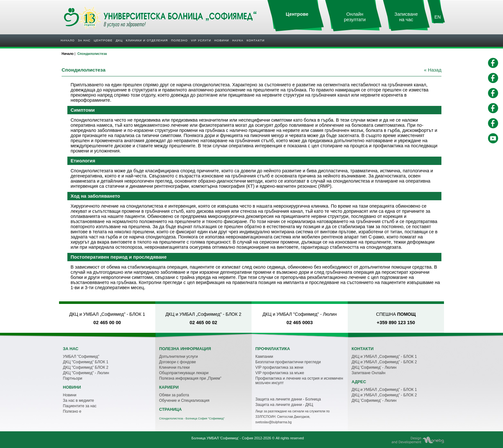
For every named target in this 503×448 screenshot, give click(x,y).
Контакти (256, 40)
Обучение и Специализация (184, 401)
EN (438, 17)
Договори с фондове (178, 362)
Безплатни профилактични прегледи (288, 362)
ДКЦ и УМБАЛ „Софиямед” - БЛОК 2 (384, 362)
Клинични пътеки (174, 367)
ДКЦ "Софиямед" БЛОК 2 (86, 367)
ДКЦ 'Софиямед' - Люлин (374, 367)
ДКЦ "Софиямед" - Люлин (86, 373)
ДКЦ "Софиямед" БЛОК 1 (86, 362)
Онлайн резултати (355, 17)
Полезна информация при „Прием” (190, 378)
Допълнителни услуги (179, 357)
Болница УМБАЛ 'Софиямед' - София (222, 438)
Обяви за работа (174, 395)
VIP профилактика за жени (279, 367)
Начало (68, 40)
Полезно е (72, 411)
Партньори (72, 378)
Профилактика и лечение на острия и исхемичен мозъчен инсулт (299, 381)
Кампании (264, 357)
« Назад (433, 70)
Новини (222, 40)
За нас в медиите (78, 401)
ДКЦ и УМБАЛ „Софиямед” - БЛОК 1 (384, 357)
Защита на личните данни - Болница (288, 399)
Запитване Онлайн (368, 373)
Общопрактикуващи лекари (184, 373)
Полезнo (179, 40)
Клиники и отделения (147, 40)
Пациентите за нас (80, 406)
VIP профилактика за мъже (280, 373)
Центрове (103, 40)
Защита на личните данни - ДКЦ (284, 405)
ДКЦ (119, 40)
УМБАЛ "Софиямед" (81, 357)
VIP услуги (201, 40)
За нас (84, 40)
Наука (238, 40)
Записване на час (406, 17)
